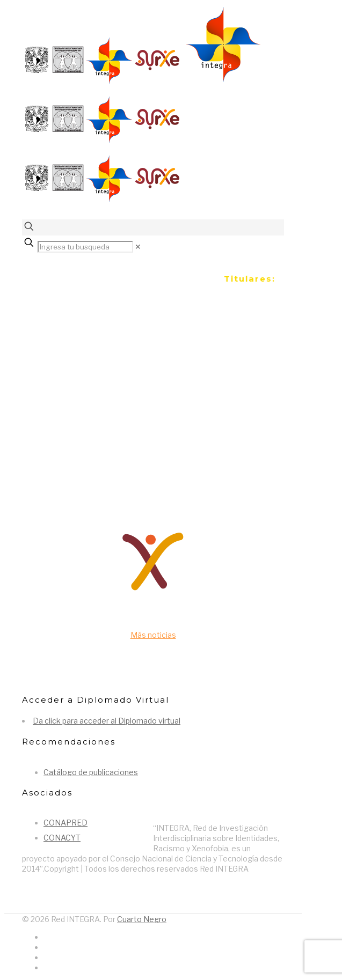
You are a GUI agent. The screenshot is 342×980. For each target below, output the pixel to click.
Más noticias (153, 635)
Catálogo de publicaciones (91, 772)
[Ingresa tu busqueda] (85, 247)
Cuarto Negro (142, 919)
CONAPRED (66, 823)
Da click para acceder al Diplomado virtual (107, 721)
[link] (138, 246)
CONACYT (62, 838)
